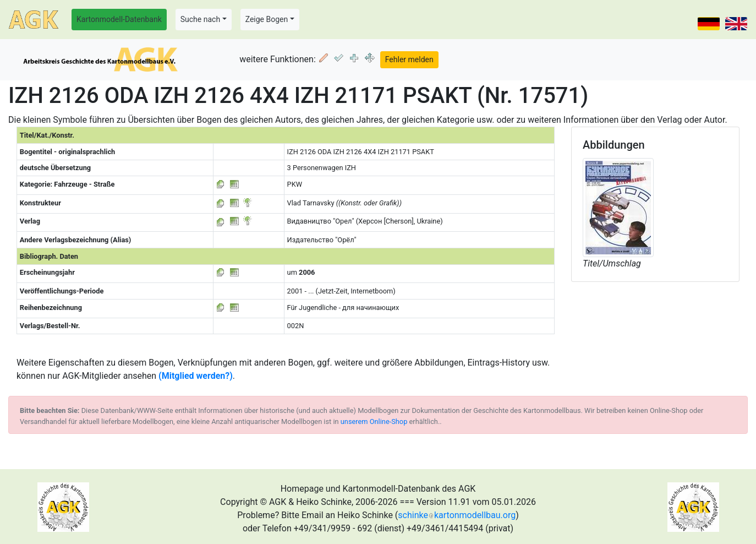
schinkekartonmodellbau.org (457, 515)
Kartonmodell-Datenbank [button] (119, 19)
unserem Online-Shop (374, 421)
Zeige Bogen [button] (267, 19)
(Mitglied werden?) (196, 376)
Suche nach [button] (200, 19)
